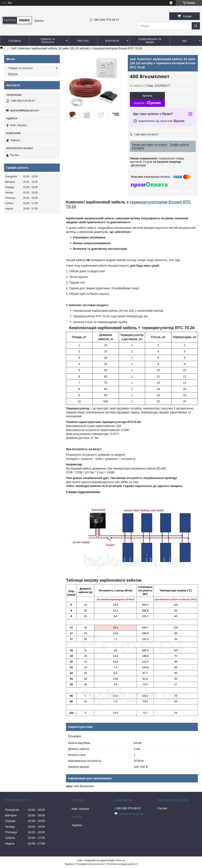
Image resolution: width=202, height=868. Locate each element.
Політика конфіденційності (122, 864)
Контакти (112, 41)
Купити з (147, 103)
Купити (147, 96)
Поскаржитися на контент (90, 864)
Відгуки (13, 74)
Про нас (83, 41)
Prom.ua (120, 860)
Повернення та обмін (150, 41)
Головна (15, 41)
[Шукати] (196, 26)
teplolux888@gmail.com (24, 110)
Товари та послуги (47, 41)
